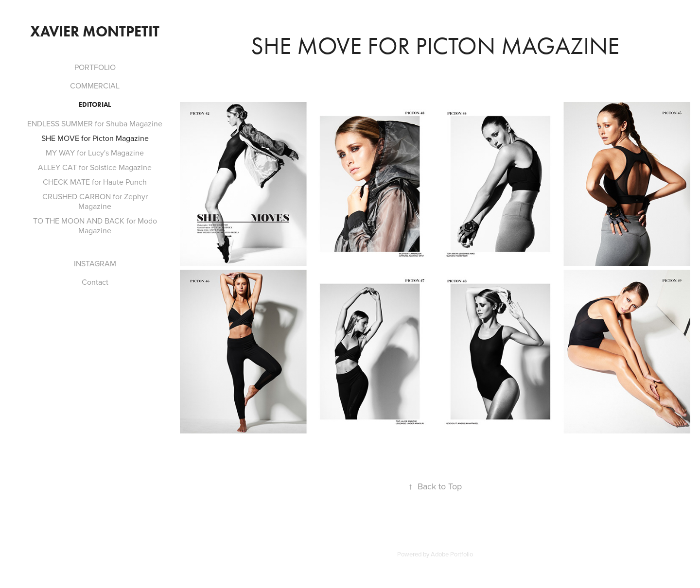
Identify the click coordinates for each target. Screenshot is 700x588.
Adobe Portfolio (452, 554)
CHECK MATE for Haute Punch (95, 182)
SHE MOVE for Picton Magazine (95, 138)
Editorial (95, 105)
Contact (95, 282)
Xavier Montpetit (95, 31)
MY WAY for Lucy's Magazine (95, 153)
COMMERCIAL (95, 86)
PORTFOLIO (95, 67)
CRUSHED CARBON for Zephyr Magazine (95, 201)
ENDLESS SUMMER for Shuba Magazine (95, 123)
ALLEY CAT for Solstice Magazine (95, 167)
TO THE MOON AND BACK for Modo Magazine (95, 225)
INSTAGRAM (95, 263)
